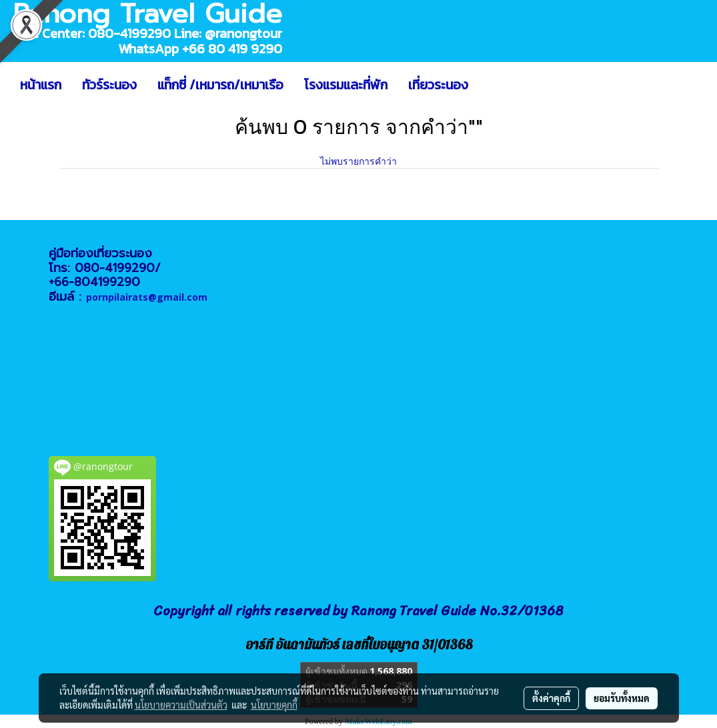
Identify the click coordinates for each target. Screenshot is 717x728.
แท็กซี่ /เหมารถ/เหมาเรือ (220, 85)
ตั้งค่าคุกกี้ (551, 698)
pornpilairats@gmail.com (147, 297)
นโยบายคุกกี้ (274, 705)
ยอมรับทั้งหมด (622, 698)
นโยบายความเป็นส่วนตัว (181, 705)
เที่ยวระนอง (438, 85)
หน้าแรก (41, 85)
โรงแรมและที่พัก (346, 85)
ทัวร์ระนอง (109, 85)
